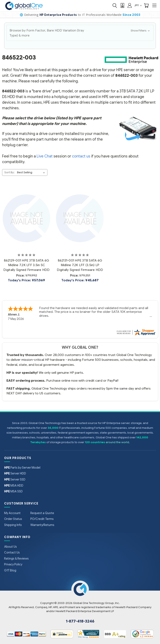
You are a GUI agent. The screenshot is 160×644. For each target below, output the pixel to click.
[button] (80, 33)
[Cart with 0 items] (146, 5)
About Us (11, 547)
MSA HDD (14, 486)
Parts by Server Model (22, 468)
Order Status (13, 519)
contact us (81, 156)
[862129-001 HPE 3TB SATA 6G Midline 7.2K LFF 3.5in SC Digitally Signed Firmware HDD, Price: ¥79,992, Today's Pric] (27, 218)
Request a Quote (42, 513)
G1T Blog (10, 570)
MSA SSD (13, 491)
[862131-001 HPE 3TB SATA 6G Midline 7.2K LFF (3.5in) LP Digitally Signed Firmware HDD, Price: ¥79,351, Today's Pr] (80, 218)
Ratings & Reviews (16, 558)
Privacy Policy (13, 564)
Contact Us (12, 552)
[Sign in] (130, 5)
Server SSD (15, 479)
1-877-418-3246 (80, 621)
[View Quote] (122, 5)
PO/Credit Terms (42, 519)
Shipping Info (13, 525)
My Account (12, 513)
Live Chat (45, 156)
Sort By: (9, 172)
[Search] (115, 5)
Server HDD (15, 473)
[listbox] (32, 172)
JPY (138, 5)
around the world (117, 442)
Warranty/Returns (42, 525)
